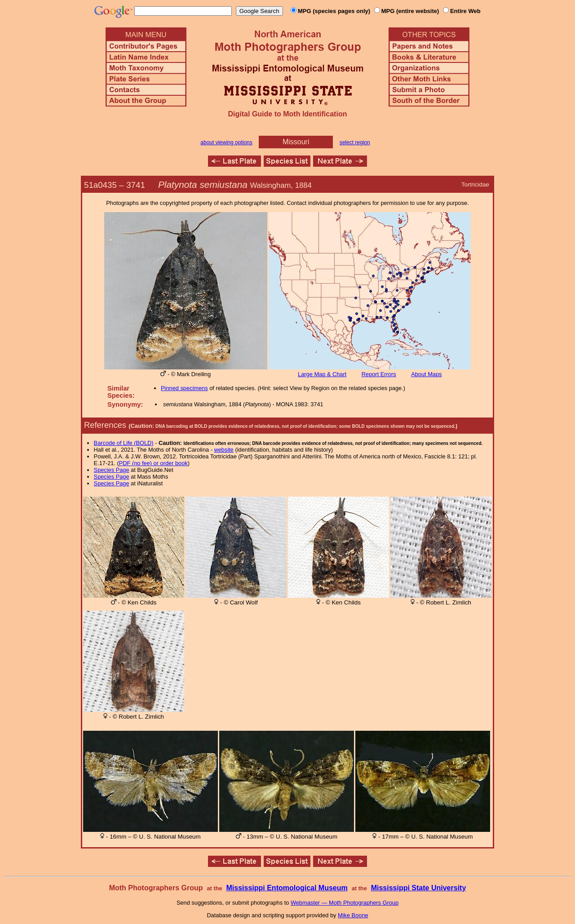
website (224, 450)
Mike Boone (353, 915)
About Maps (426, 374)
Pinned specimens (184, 388)
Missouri (296, 142)
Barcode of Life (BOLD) (124, 443)
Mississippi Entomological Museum (287, 888)
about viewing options (226, 142)
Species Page (112, 470)
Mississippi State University (419, 888)
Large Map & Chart (322, 374)
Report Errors (379, 374)
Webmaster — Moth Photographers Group (345, 903)
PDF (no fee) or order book (153, 463)
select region (355, 142)
